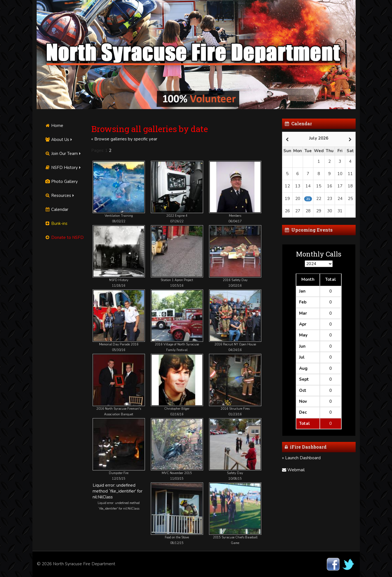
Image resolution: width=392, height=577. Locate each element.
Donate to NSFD (64, 237)
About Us (57, 140)
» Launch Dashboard (301, 458)
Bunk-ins (56, 223)
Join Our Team (62, 154)
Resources (58, 196)
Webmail (293, 470)
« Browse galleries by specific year (124, 139)
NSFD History (62, 168)
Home (54, 126)
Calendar (57, 209)
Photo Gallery (62, 182)
